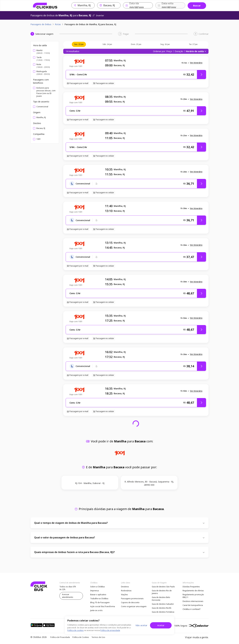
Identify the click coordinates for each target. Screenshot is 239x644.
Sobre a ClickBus (98, 587)
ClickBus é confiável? (192, 609)
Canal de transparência (193, 605)
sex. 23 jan (79, 44)
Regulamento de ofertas (193, 591)
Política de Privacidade (60, 637)
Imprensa (95, 591)
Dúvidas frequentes (191, 587)
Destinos (125, 587)
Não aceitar (141, 625)
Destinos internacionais (193, 601)
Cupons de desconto (130, 602)
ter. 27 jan (193, 44)
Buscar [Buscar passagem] (197, 6)
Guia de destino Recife (162, 608)
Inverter (98, 15)
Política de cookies (76, 630)
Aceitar (161, 625)
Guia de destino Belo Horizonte (161, 599)
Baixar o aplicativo (98, 595)
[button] (196, 63)
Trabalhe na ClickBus (99, 599)
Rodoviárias (126, 591)
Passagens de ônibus (41, 24)
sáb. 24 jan (107, 44)
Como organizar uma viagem (134, 606)
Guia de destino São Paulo (163, 587)
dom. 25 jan (136, 44)
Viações (124, 595)
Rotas (58, 24)
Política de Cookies (81, 637)
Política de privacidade (110, 630)
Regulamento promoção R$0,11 (193, 596)
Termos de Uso (98, 637)
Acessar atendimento (68, 596)
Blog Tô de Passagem (100, 602)
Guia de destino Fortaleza (163, 612)
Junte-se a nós (96, 610)
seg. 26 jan (165, 44)
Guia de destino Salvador (163, 604)
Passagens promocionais (132, 599)
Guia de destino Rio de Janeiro (162, 592)
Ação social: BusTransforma (103, 606)
